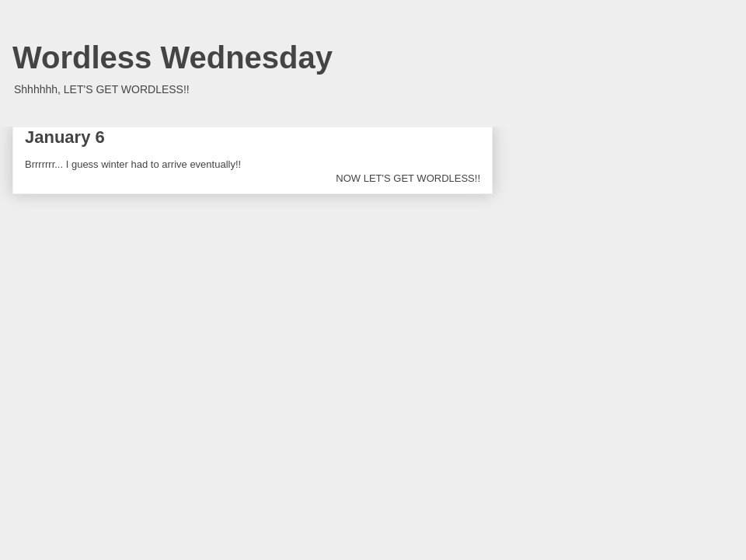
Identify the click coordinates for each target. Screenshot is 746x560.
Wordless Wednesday (173, 57)
